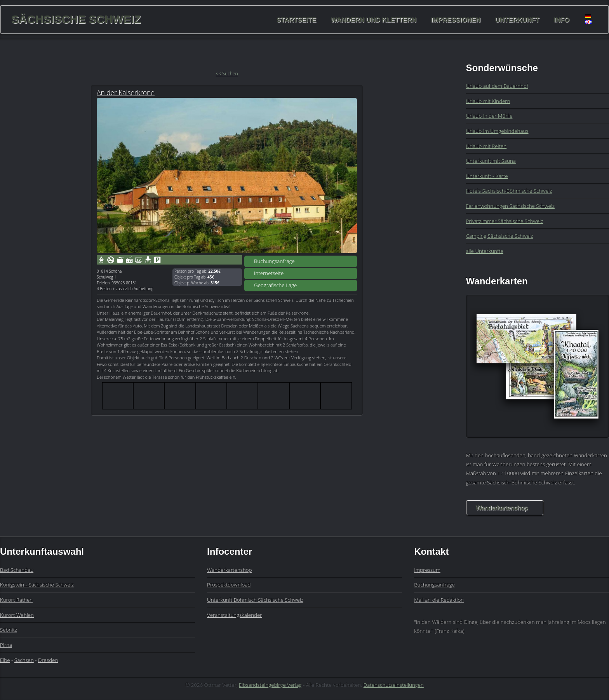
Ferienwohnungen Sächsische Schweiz (510, 206)
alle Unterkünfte (485, 251)
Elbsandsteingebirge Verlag (270, 685)
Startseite (296, 20)
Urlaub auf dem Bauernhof (497, 86)
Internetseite (269, 273)
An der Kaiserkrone (126, 92)
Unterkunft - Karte (487, 176)
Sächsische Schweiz (76, 19)
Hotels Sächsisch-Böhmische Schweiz (509, 191)
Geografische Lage (275, 285)
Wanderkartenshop (502, 508)
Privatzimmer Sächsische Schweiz (505, 221)
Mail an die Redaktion (439, 600)
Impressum (427, 570)
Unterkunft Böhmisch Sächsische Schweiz (255, 600)
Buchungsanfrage (274, 261)
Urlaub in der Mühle (489, 116)
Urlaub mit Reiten (486, 146)
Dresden (48, 660)
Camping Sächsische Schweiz (500, 236)
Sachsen (24, 660)
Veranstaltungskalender (234, 615)
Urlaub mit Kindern (488, 101)
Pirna (6, 645)
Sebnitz (9, 630)
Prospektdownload (229, 585)
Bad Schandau (17, 570)
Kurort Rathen (16, 600)
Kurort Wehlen (17, 615)
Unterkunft (517, 20)
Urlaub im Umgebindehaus (497, 131)
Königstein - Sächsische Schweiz (37, 585)
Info (562, 20)
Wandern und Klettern (374, 20)
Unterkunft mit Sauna (491, 161)
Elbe (5, 660)
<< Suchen (227, 74)
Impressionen (456, 20)
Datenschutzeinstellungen (394, 685)
